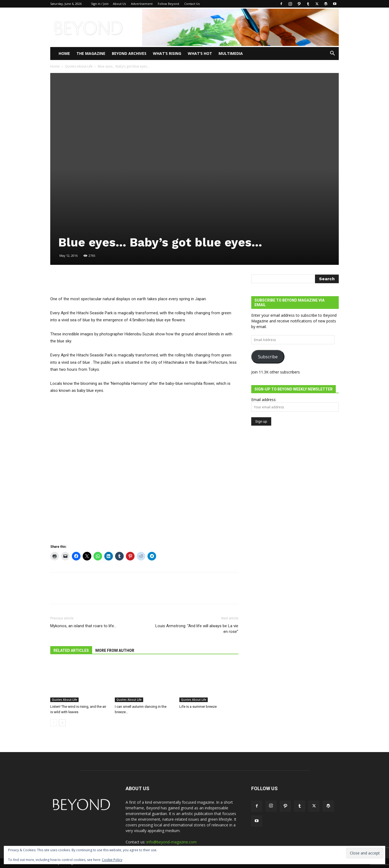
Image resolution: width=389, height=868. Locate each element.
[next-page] (62, 723)
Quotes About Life (79, 66)
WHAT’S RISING (167, 53)
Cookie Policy (112, 860)
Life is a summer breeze (198, 707)
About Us (119, 4)
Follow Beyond (168, 4)
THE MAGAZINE (91, 53)
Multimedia (231, 53)
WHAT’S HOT (200, 53)
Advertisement (142, 4)
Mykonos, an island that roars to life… (83, 626)
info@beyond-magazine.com (172, 842)
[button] (332, 54)
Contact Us (192, 4)
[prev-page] (54, 723)
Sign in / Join (100, 4)
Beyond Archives (129, 53)
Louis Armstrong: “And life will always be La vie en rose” (197, 629)
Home (64, 53)
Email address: (264, 400)
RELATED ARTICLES (71, 650)
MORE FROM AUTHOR (115, 650)
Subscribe (268, 357)
